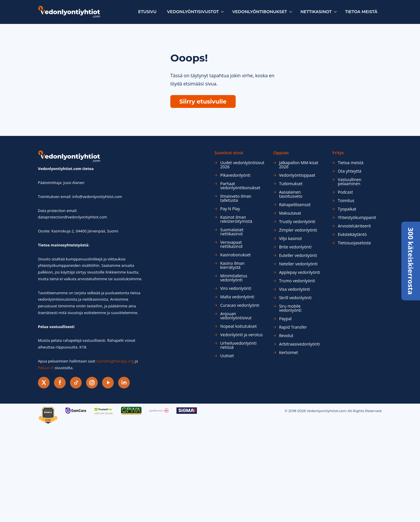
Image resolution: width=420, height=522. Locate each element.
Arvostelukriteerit (354, 226)
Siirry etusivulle (203, 101)
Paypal (285, 319)
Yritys (338, 153)
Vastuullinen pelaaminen (350, 182)
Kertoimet (289, 353)
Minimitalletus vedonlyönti (234, 278)
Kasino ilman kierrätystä (232, 265)
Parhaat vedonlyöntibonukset (240, 186)
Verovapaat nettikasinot (231, 244)
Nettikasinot (316, 12)
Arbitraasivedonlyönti (300, 344)
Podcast (345, 192)
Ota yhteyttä (350, 171)
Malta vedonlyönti (237, 297)
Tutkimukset (291, 184)
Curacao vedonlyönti (240, 305)
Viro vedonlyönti (236, 288)
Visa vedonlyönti (295, 289)
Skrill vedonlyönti (295, 298)
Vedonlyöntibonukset (260, 12)
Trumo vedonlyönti (297, 281)
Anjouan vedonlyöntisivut (236, 316)
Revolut (286, 336)
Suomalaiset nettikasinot (232, 232)
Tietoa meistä (361, 12)
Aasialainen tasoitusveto (291, 194)
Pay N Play (230, 209)
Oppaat (281, 153)
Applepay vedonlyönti (300, 272)
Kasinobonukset (236, 255)
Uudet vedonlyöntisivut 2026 (242, 165)
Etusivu (147, 12)
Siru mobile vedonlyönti (290, 308)
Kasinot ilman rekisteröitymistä (236, 219)
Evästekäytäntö (352, 234)
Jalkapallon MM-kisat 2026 (299, 165)
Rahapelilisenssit (295, 205)
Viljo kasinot (290, 239)
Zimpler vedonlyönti (298, 230)
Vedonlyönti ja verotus (242, 335)
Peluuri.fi (46, 368)
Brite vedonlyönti (295, 247)
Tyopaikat (347, 209)
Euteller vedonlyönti (298, 255)
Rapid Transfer (293, 327)
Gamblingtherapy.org (115, 361)
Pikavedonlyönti (235, 175)
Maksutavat (290, 213)
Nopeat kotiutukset (238, 326)
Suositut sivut (229, 153)
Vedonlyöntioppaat (297, 175)
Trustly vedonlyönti (297, 222)
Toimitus (346, 201)
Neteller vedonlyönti (298, 264)
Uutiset (227, 356)
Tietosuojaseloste (354, 243)
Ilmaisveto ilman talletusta (236, 198)
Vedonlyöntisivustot (193, 12)
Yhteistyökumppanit (357, 218)
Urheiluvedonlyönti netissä (238, 345)
